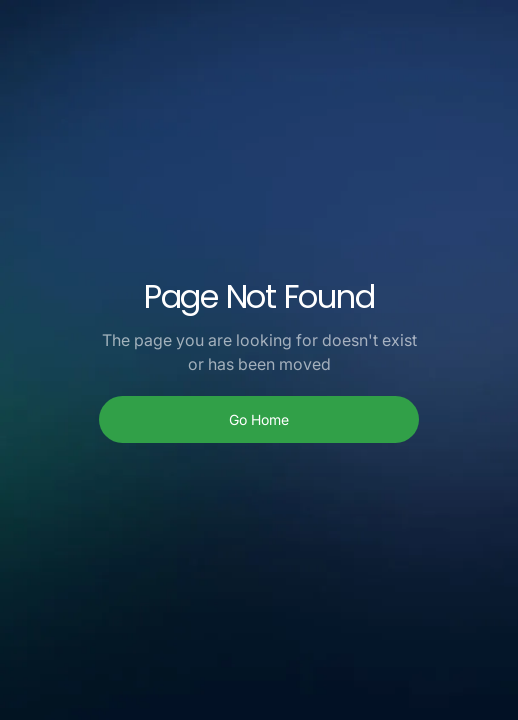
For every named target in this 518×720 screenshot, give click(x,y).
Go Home (259, 419)
